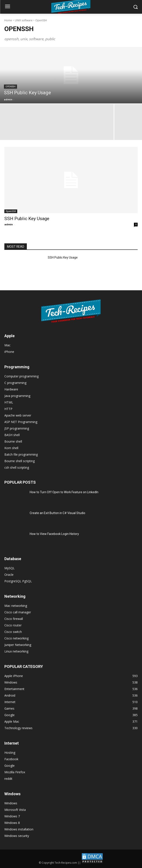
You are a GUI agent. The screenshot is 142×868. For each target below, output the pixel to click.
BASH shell (12, 435)
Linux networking (16, 651)
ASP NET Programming (21, 422)
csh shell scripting (17, 467)
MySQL (9, 568)
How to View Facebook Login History (54, 534)
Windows (11, 803)
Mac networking (16, 606)
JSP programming (17, 428)
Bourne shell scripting (20, 461)
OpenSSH (10, 87)
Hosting (10, 753)
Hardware (11, 389)
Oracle (9, 575)
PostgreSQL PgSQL (18, 581)
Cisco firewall (14, 619)
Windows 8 (12, 823)
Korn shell (11, 448)
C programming (15, 383)
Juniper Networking (18, 645)
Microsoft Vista (15, 810)
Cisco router (13, 625)
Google (9, 766)
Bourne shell (13, 441)
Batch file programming (21, 454)
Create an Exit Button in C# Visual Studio (57, 513)
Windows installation (19, 829)
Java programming (17, 396)
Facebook (11, 759)
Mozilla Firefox (15, 772)
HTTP (8, 409)
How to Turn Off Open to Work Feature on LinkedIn (64, 492)
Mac (7, 345)
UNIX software (24, 20)
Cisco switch (13, 632)
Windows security (17, 836)
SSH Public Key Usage (27, 219)
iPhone (9, 352)
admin (9, 224)
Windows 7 (12, 816)
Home (8, 20)
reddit (8, 779)
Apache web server (18, 415)
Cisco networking (16, 638)
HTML (9, 402)
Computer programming (21, 376)
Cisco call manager (18, 612)
